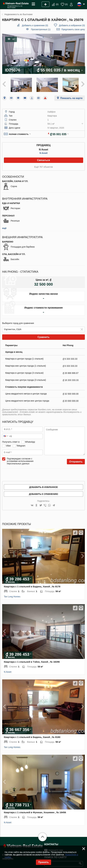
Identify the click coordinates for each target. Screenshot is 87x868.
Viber (8, 444)
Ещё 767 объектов (43, 165)
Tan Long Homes (12, 595)
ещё (4, 226)
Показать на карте (71, 96)
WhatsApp (30, 440)
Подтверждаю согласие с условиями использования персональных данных (20, 459)
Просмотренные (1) (41, 29)
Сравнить (43, 335)
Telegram (21, 444)
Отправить (76, 460)
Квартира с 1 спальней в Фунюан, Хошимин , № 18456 (35, 811)
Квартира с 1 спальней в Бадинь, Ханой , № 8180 (32, 735)
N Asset (43, 151)
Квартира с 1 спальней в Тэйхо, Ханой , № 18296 (32, 660)
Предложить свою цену (73, 29)
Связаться (43, 158)
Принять (43, 862)
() (57, 4)
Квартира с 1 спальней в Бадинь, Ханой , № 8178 (32, 585)
